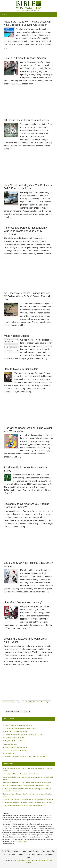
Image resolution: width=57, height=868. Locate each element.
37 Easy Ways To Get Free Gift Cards (14, 741)
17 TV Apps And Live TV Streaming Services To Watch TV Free (22, 735)
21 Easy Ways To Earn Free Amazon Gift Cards (18, 725)
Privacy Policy (22, 841)
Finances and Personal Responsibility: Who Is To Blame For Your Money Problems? (26, 231)
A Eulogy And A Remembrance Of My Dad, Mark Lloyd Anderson (22, 806)
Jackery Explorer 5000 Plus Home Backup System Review (20, 774)
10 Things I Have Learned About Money (27, 120)
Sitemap (36, 860)
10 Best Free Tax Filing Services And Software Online (19, 728)
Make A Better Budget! (17, 336)
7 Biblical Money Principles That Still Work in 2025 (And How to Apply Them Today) (28, 802)
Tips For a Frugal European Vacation (25, 58)
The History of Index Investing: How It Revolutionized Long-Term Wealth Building (27, 782)
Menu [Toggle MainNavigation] (5, 15)
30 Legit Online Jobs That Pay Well (14, 738)
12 (38, 702)
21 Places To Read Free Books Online (15, 750)
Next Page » (45, 702)
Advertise (43, 860)
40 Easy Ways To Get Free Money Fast (15, 747)
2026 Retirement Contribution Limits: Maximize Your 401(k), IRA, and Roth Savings (28, 799)
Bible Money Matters (29, 6)
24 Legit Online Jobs (9, 753)
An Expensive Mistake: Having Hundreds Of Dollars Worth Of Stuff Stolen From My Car (28, 296)
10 (30, 702)
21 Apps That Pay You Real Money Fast (15, 731)
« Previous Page (9, 702)
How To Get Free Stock (10, 744)
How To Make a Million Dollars (21, 369)
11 (34, 702)
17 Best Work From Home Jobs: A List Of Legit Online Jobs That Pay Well (26, 757)
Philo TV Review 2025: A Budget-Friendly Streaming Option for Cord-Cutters (26, 786)
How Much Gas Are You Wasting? (23, 602)
